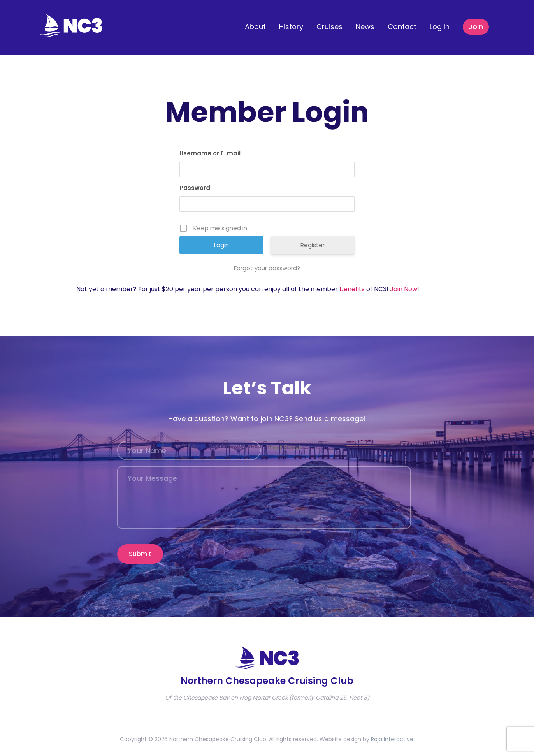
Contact (402, 27)
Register (313, 245)
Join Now (404, 289)
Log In (440, 27)
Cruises (329, 27)
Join (476, 27)
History (291, 27)
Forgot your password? (267, 268)
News (365, 27)
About (255, 27)
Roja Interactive (392, 735)
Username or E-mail (210, 153)
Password (195, 188)
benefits (353, 289)
